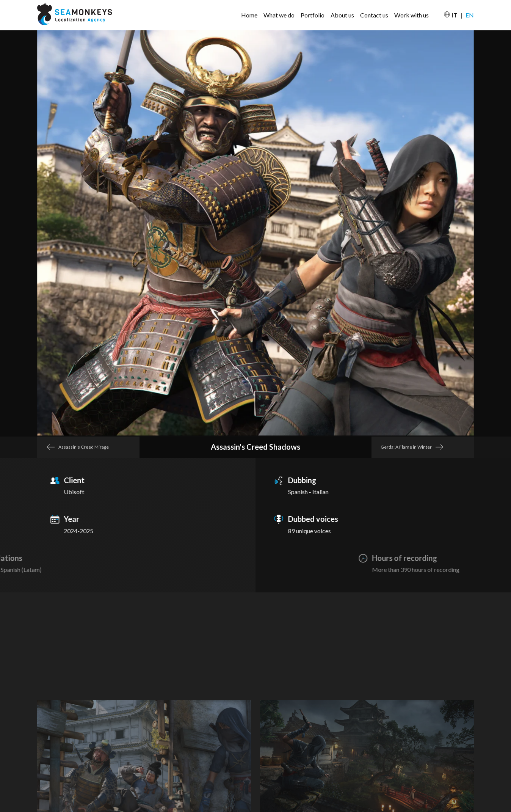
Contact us (374, 15)
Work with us (411, 15)
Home (249, 15)
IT (455, 15)
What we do (279, 15)
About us (342, 15)
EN (470, 15)
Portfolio (313, 15)
